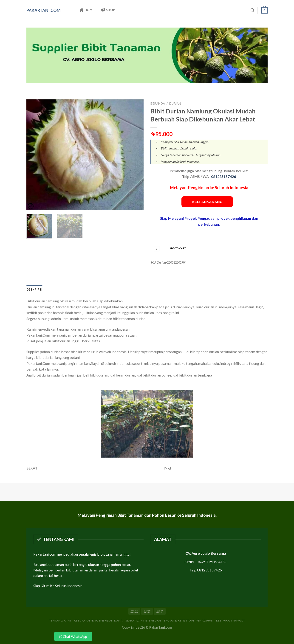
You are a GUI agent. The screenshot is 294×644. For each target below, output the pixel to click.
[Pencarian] (252, 10)
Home (87, 10)
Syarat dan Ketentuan (143, 620)
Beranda (158, 104)
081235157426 (223, 176)
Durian (175, 104)
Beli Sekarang (207, 202)
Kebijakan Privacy (230, 620)
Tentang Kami (60, 620)
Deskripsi (34, 290)
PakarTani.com (44, 10)
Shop (108, 10)
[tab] (34, 290)
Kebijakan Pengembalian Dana (98, 620)
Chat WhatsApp (73, 636)
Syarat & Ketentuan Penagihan (188, 620)
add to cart (178, 249)
